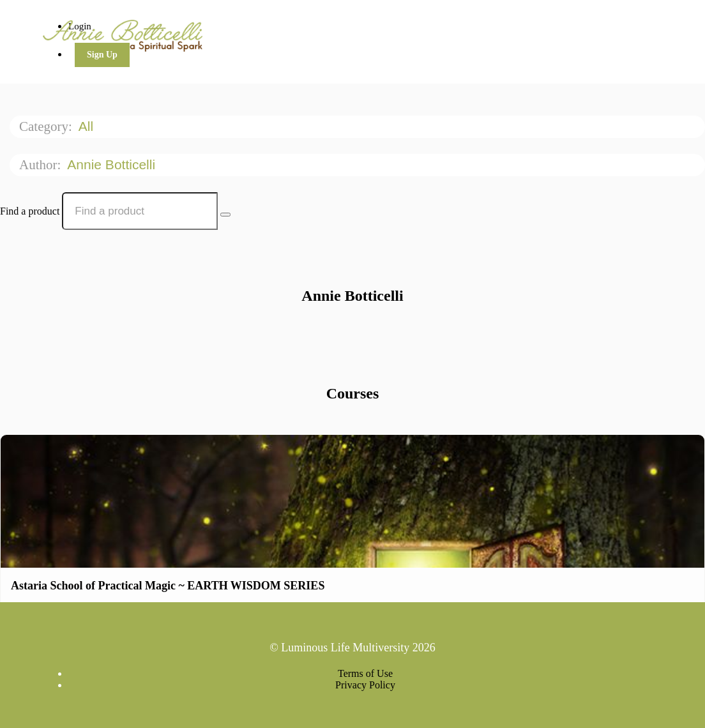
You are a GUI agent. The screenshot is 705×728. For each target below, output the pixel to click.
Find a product (30, 211)
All (88, 126)
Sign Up (102, 55)
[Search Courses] (225, 215)
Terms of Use (365, 673)
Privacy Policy (365, 685)
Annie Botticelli (113, 164)
